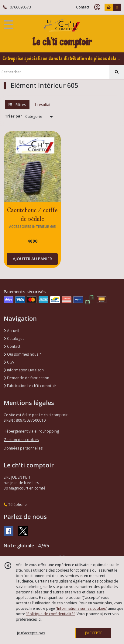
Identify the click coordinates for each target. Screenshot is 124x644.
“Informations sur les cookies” (81, 608)
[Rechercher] (117, 72)
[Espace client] (97, 7)
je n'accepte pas (31, 633)
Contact (83, 7)
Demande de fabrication (26, 378)
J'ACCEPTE (94, 633)
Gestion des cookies (21, 440)
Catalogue (14, 339)
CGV (9, 362)
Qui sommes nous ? (22, 354)
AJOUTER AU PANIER (32, 259)
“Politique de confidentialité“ (50, 614)
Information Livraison (24, 370)
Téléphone (15, 505)
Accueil (11, 331)
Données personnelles (23, 448)
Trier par (14, 116)
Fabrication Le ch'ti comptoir (30, 386)
